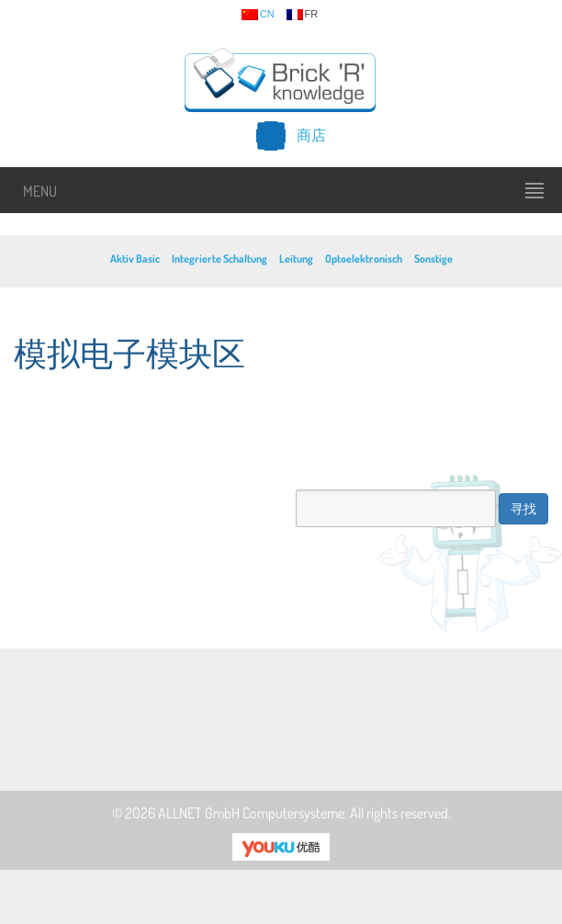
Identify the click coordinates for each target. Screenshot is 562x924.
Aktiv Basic (135, 259)
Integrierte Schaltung (219, 259)
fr (303, 15)
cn (258, 15)
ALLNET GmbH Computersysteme (251, 813)
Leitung (296, 259)
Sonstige (433, 259)
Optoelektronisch (364, 259)
